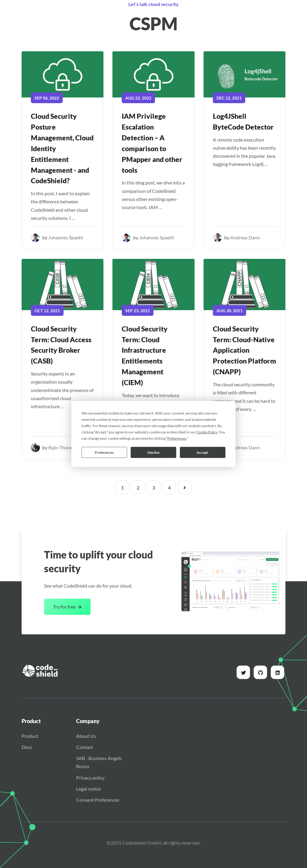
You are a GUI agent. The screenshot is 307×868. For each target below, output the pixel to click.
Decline (153, 452)
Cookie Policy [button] (207, 432)
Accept (203, 452)
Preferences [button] (177, 438)
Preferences (104, 452)
